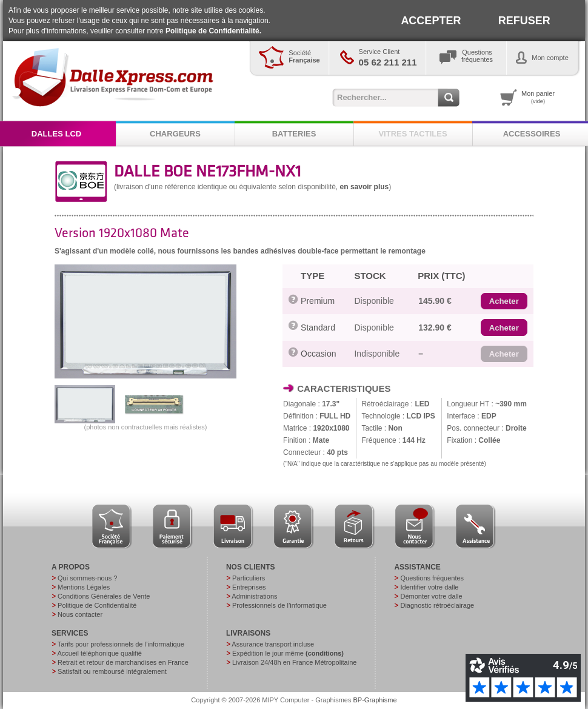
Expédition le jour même (288, 653)
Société (304, 56)
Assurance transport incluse (273, 644)
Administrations (254, 596)
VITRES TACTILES (413, 134)
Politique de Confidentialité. (213, 31)
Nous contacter (80, 614)
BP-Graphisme (375, 700)
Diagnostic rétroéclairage (437, 605)
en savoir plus (365, 187)
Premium (318, 301)
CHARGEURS (175, 134)
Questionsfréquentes (477, 56)
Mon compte (550, 58)
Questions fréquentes (432, 578)
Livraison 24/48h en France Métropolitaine (294, 662)
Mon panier (538, 97)
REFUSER (524, 21)
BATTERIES (294, 134)
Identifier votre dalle (429, 587)
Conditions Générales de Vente (104, 596)
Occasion (318, 354)
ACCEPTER (431, 21)
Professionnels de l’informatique (279, 605)
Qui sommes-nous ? (87, 578)
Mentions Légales (84, 587)
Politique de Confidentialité (97, 605)
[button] (504, 301)
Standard (318, 328)
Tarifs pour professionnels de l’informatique (121, 644)
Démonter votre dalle (431, 596)
